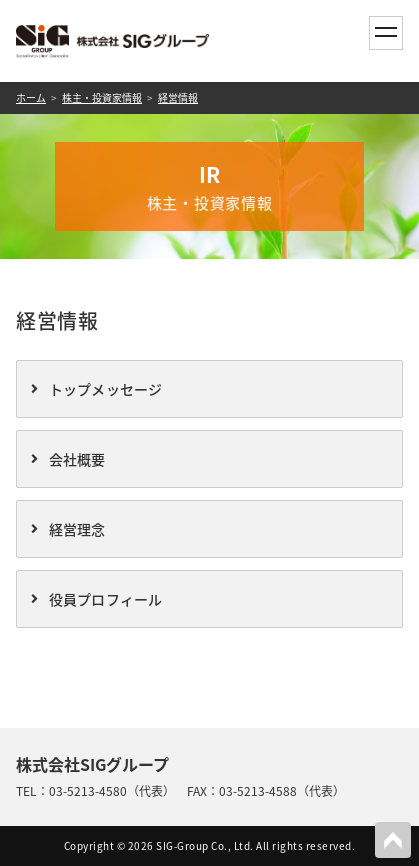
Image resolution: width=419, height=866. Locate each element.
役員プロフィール (106, 599)
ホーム (31, 97)
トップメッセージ (106, 389)
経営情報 (178, 97)
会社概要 (77, 459)
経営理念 (77, 529)
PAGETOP (393, 840)
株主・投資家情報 (102, 97)
